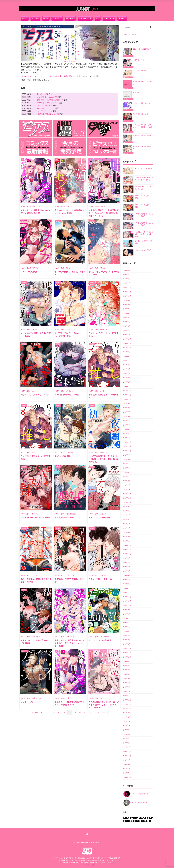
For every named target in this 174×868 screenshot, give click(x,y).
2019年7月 (127, 618)
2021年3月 (127, 532)
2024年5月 (127, 369)
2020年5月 (127, 575)
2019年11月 (127, 601)
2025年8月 (127, 304)
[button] (28, 43)
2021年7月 (127, 515)
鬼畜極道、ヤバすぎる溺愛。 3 (143, 147)
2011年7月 (127, 773)
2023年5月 (127, 420)
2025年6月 (127, 313)
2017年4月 (127, 734)
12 (54, 712)
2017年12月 (127, 699)
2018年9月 (127, 661)
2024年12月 (127, 339)
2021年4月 (127, 528)
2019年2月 (127, 639)
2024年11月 (127, 343)
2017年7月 (127, 721)
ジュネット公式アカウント (136, 793)
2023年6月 (127, 416)
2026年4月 (127, 270)
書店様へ (122, 17)
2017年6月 (127, 725)
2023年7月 (127, 412)
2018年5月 (127, 678)
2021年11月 (127, 498)
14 (64, 712)
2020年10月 (127, 553)
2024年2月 (127, 382)
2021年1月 (127, 541)
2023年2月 (127, 433)
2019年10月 (127, 605)
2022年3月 (127, 480)
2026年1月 (127, 283)
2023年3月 (127, 429)
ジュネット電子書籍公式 (135, 802)
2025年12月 (127, 287)
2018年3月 (127, 687)
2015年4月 (127, 760)
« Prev (35, 712)
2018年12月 (127, 648)
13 (59, 712)
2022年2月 (127, 485)
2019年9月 (127, 609)
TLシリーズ (42, 94)
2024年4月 (127, 373)
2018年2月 (127, 691)
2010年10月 (127, 777)
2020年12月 (127, 545)
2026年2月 (127, 278)
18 (85, 712)
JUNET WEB (83, 842)
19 (90, 712)
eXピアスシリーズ (45, 105)
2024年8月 (127, 356)
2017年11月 (127, 704)
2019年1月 (127, 644)
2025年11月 (127, 291)
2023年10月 (127, 399)
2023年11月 (127, 395)
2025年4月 (127, 321)
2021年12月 (127, 493)
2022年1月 (127, 489)
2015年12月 (127, 755)
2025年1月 (127, 334)
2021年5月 (127, 523)
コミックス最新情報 (140, 70)
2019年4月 (127, 631)
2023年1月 (127, 437)
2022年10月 (127, 450)
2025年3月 (127, 326)
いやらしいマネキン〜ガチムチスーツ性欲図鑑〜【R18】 (143, 126)
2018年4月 (127, 682)
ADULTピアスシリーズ (47, 108)
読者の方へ (108, 17)
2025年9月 (127, 300)
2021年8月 (127, 510)
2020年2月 (127, 588)
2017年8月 (127, 717)
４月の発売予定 (85, 17)
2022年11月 (127, 446)
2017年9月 (127, 712)
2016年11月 (127, 751)
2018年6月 (127, 674)
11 (49, 712)
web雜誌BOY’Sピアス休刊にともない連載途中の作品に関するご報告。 (52, 76)
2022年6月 (127, 467)
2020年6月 (127, 571)
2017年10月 (127, 708)
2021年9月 (127, 506)
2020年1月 (127, 592)
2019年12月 (127, 596)
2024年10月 (127, 347)
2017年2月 (127, 742)
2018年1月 (127, 695)
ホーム (25, 17)
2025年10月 (127, 296)
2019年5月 (127, 627)
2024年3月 (127, 377)
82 (98, 712)
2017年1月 (127, 747)
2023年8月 (127, 407)
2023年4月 (127, 425)
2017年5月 (127, 730)
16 (75, 712)
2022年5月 (127, 472)
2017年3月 (127, 738)
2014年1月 (127, 768)
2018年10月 (127, 657)
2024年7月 (127, 360)
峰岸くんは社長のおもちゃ (142, 103)
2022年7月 (127, 463)
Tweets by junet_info (130, 34)
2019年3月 (127, 635)
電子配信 (70, 17)
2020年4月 (127, 579)
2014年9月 (127, 764)
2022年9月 (127, 455)
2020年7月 (127, 566)
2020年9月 (127, 558)
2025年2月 (127, 330)
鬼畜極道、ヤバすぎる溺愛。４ (50, 99)
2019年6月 (127, 622)
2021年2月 (127, 536)
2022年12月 (127, 442)
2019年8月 (127, 614)
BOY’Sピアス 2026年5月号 (142, 49)
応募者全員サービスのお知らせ (143, 82)
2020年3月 (127, 584)
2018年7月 (127, 669)
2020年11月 (127, 549)
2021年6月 (127, 519)
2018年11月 (127, 652)
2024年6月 (127, 364)
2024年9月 (127, 352)
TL (97, 17)
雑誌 (45, 17)
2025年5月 (127, 317)
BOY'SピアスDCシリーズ (48, 102)
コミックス (57, 17)
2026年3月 (127, 274)
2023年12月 (127, 390)
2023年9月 (127, 403)
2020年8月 (127, 562)
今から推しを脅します (141, 114)
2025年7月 (127, 309)
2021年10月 (127, 502)
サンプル (35, 17)
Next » (105, 712)
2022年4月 (127, 476)
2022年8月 (127, 459)
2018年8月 (127, 665)
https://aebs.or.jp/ (88, 864)
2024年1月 (127, 386)
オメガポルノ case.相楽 (47, 97)
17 (80, 712)
